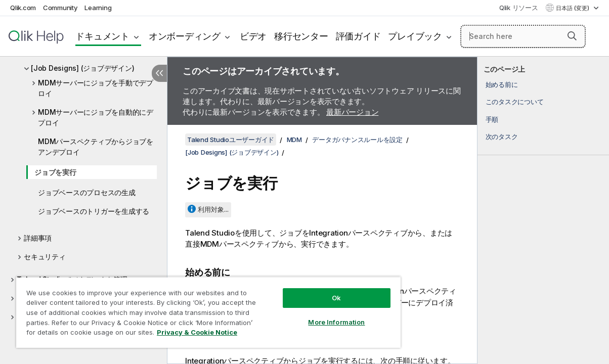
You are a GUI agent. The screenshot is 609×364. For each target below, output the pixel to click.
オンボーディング (185, 36)
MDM (294, 140)
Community (60, 8)
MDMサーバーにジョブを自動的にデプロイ (96, 117)
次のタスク (502, 136)
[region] (193, 308)
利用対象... (213, 209)
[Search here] (523, 36)
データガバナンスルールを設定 (357, 140)
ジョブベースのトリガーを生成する (94, 211)
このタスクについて (515, 102)
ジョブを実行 (55, 172)
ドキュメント (102, 36)
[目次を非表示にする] (159, 73)
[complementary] (543, 210)
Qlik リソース (519, 8)
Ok (310, 290)
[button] (572, 36)
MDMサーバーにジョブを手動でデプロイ (96, 88)
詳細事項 (38, 238)
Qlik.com (23, 8)
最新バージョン (352, 112)
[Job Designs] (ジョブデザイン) (82, 68)
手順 (492, 119)
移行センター (301, 36)
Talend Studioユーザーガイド (231, 140)
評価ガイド (358, 36)
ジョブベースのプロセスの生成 (87, 192)
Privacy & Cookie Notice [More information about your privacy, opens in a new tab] (85, 334)
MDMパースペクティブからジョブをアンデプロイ (96, 147)
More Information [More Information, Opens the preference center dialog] (310, 314)
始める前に (502, 84)
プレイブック (415, 36)
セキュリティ (45, 257)
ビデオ (253, 36)
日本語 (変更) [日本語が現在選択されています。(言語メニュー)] (573, 8)
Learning (98, 8)
